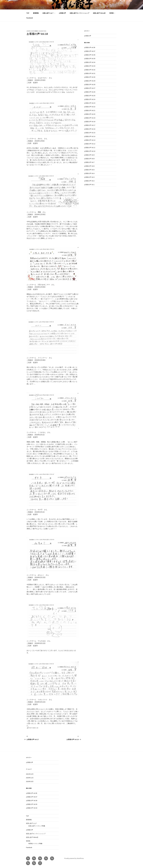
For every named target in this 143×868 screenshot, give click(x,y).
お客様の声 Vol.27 (90, 88)
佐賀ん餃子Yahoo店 (99, 13)
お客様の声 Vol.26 (90, 92)
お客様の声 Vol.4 (89, 173)
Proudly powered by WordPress (74, 858)
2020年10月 (30, 781)
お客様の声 (62, 13)
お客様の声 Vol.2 (89, 181)
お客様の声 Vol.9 (89, 155)
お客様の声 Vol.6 (89, 166)
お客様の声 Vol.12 (90, 144)
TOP (28, 13)
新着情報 (36, 13)
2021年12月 (30, 774)
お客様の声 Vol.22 (90, 107)
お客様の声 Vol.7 (89, 162)
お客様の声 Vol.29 (90, 81)
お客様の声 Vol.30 (90, 77)
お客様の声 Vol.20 (90, 114)
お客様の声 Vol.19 (90, 118)
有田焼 (112, 13)
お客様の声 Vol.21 (90, 110)
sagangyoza (42, 31)
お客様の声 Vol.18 (90, 122)
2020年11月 (30, 778)
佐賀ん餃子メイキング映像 (37, 826)
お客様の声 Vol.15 (90, 133)
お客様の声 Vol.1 (89, 185)
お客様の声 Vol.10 (90, 151)
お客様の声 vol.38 (90, 47)
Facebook (30, 18)
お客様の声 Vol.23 (90, 103)
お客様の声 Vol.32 (90, 70)
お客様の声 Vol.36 (90, 55)
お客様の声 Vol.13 (90, 140)
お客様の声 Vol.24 (90, 99)
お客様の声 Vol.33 (90, 66)
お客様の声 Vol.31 (90, 73)
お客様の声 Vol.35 (90, 59)
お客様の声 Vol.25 (90, 96)
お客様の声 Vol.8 (89, 159)
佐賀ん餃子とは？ (49, 13)
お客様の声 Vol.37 (90, 51)
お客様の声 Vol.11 (90, 148)
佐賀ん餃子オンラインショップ (79, 13)
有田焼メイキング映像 (35, 844)
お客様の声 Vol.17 (90, 125)
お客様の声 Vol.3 (89, 177)
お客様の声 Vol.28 (90, 85)
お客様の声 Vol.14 (90, 136)
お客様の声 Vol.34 (90, 62)
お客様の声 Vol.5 (89, 170)
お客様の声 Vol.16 (90, 129)
